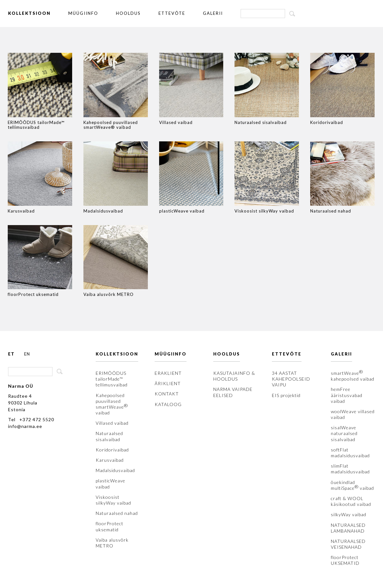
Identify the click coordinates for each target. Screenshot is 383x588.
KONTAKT (167, 394)
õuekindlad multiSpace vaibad (352, 485)
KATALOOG (168, 404)
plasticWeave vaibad (110, 484)
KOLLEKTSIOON (29, 13)
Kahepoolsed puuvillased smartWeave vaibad (112, 404)
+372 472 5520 (37, 419)
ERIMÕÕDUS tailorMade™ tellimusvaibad (112, 379)
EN (27, 354)
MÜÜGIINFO (83, 13)
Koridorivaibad (112, 450)
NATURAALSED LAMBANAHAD (348, 528)
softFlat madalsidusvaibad (350, 453)
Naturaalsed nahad (117, 513)
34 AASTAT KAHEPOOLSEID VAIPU (291, 379)
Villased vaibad (112, 423)
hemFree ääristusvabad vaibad (347, 395)
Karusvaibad (110, 460)
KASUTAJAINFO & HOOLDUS (234, 376)
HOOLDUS (128, 13)
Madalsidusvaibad (115, 470)
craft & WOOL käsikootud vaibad (351, 501)
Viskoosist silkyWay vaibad (113, 500)
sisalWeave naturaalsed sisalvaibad (344, 433)
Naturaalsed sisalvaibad (109, 436)
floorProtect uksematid (110, 526)
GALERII (213, 13)
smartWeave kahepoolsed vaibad (353, 376)
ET (11, 354)
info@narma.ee (25, 426)
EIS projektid (286, 395)
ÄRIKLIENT (168, 383)
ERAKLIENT (168, 373)
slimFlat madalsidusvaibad (350, 469)
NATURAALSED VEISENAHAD (348, 544)
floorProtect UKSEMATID (345, 560)
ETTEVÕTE (172, 13)
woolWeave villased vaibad (353, 414)
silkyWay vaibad (349, 514)
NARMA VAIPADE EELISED (233, 392)
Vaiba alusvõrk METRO (112, 543)
